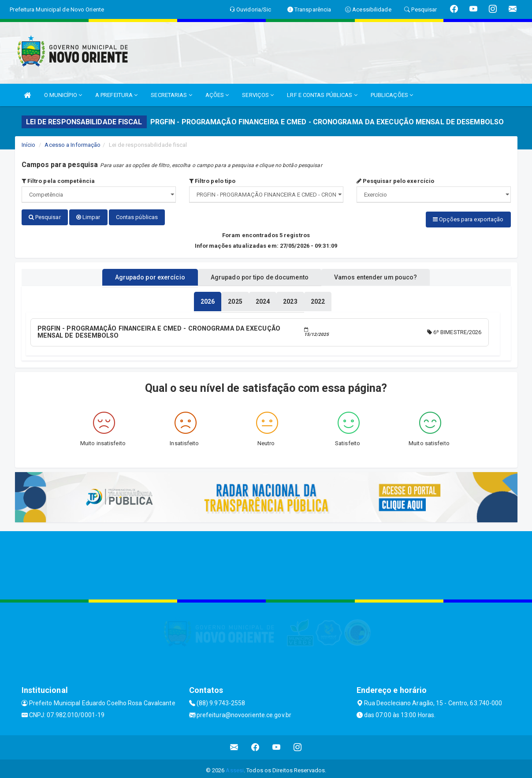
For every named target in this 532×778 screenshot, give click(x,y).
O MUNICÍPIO (63, 95)
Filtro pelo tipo (212, 181)
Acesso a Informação (73, 145)
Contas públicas (137, 217)
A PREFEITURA (116, 95)
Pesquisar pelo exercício (396, 181)
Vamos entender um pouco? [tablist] (387, 275)
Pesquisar (45, 217)
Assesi (235, 767)
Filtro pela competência (58, 181)
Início (29, 145)
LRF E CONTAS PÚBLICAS (322, 95)
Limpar (88, 217)
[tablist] (208, 299)
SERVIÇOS (258, 95)
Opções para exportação (468, 219)
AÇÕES (217, 95)
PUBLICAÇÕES (392, 95)
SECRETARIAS (171, 95)
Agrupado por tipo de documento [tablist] (260, 275)
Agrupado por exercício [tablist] (139, 275)
